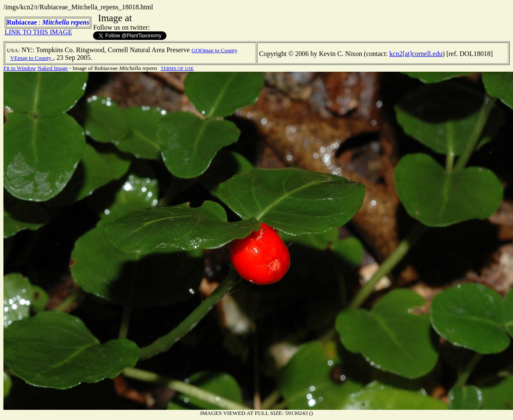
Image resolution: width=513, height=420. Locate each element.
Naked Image (52, 68)
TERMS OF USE (177, 68)
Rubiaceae (22, 22)
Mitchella (56, 22)
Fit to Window (20, 68)
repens (80, 22)
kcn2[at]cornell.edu (416, 54)
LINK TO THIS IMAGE (38, 32)
